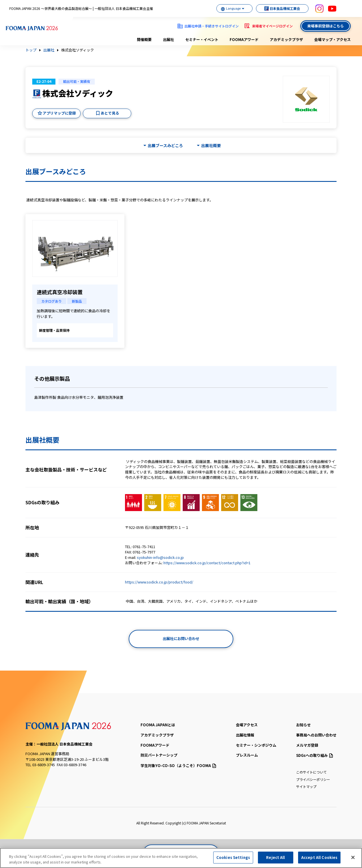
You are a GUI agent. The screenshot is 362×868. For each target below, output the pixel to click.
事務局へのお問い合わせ (316, 735)
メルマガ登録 (307, 745)
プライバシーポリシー (313, 779)
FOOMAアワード (244, 39)
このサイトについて (311, 772)
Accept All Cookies (319, 860)
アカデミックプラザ (286, 39)
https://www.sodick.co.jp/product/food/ (159, 582)
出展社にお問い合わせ (181, 638)
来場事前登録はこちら (326, 26)
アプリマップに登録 (59, 113)
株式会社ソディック (77, 50)
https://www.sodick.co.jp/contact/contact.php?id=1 (207, 563)
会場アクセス (247, 725)
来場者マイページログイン (272, 26)
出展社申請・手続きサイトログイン (212, 26)
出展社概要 (211, 146)
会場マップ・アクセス (332, 39)
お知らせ (303, 725)
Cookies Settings (233, 860)
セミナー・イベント (202, 39)
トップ (31, 50)
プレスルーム (247, 755)
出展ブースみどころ (165, 146)
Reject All (275, 860)
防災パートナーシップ (159, 755)
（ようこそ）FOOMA (178, 765)
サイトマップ (306, 786)
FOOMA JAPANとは (158, 725)
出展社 (168, 39)
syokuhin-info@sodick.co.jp (160, 557)
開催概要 (144, 39)
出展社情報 (245, 735)
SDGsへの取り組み (314, 755)
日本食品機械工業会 (283, 8)
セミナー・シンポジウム (256, 745)
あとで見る (110, 113)
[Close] (353, 860)
